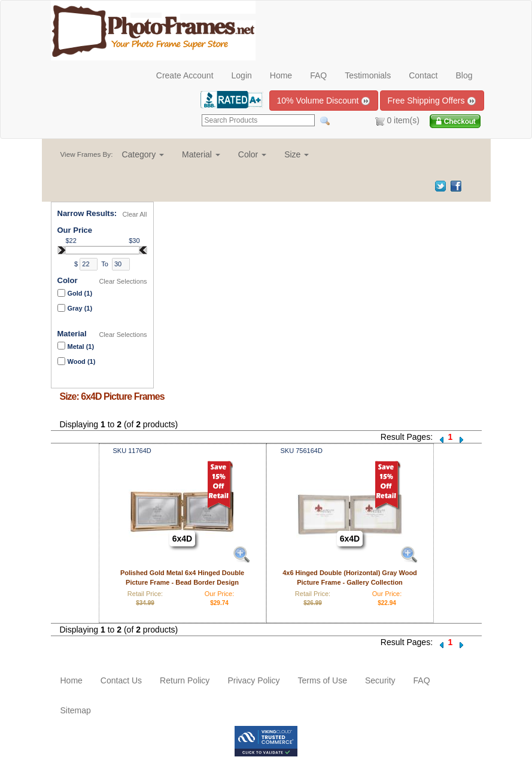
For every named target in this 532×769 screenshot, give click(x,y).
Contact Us (121, 680)
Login (242, 75)
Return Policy (185, 680)
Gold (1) (80, 293)
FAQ (318, 75)
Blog (464, 75)
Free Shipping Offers (432, 101)
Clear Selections (123, 281)
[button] (143, 154)
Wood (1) (82, 361)
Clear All (135, 214)
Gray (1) (80, 308)
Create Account (185, 75)
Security (380, 680)
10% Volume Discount (324, 101)
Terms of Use (323, 680)
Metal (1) (81, 346)
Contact (423, 75)
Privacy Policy (253, 680)
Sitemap (76, 710)
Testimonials (368, 75)
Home (281, 75)
